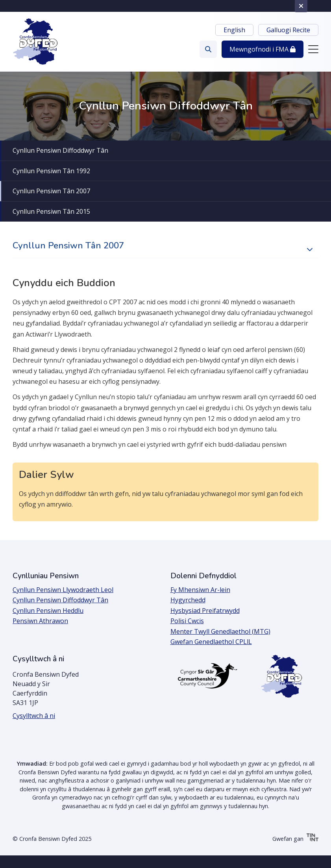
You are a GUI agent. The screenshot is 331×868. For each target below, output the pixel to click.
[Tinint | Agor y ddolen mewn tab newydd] (313, 839)
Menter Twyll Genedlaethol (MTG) (220, 631)
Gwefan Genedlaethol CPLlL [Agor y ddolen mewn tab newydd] (211, 642)
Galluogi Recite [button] (288, 30)
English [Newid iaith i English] (234, 30)
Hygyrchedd (188, 600)
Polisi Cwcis (187, 621)
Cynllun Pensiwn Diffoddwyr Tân (60, 150)
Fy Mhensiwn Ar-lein (200, 590)
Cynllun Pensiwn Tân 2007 (51, 191)
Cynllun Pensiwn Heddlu (48, 611)
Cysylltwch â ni (34, 716)
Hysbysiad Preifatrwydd (205, 611)
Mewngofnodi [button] (263, 49)
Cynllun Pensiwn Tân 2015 (51, 211)
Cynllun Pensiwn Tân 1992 (51, 171)
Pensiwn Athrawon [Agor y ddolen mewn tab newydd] (40, 621)
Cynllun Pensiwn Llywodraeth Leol (63, 590)
